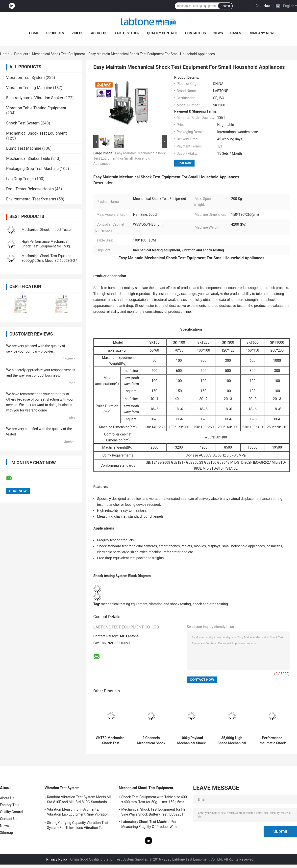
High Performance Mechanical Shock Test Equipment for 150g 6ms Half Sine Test (46, 246)
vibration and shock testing (170, 604)
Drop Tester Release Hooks (30, 189)
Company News (262, 33)
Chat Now (263, 6)
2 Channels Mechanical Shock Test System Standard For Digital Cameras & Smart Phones (151, 741)
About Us (99, 33)
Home (34, 33)
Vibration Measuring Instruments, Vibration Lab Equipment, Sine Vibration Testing (78, 813)
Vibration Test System (25, 78)
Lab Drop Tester (20, 179)
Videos (78, 33)
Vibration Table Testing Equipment (36, 108)
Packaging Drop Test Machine (32, 169)
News (218, 33)
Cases (236, 33)
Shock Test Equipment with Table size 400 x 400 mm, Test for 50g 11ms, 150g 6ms (154, 799)
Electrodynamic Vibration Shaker (35, 98)
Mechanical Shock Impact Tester (47, 230)
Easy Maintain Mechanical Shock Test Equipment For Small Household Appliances (129, 158)
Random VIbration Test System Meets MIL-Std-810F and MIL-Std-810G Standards (80, 799)
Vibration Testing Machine (29, 88)
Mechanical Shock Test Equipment (58, 54)
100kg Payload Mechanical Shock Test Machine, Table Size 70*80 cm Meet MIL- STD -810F (192, 741)
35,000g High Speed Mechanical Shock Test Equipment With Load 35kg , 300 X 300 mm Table (232, 741)
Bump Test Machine (24, 148)
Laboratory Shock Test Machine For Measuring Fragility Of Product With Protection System (149, 825)
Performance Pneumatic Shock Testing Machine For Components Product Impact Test (272, 741)
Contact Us (196, 33)
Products (55, 33)
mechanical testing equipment (124, 604)
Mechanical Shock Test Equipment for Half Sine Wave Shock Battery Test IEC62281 (154, 812)
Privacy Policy (57, 859)
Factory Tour (127, 33)
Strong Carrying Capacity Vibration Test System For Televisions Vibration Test (78, 825)
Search (225, 6)
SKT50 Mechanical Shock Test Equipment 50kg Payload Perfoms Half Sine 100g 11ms (111, 741)
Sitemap (6, 833)
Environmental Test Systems (31, 199)
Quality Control (162, 33)
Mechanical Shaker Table (28, 158)
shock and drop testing (210, 604)
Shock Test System (23, 123)
